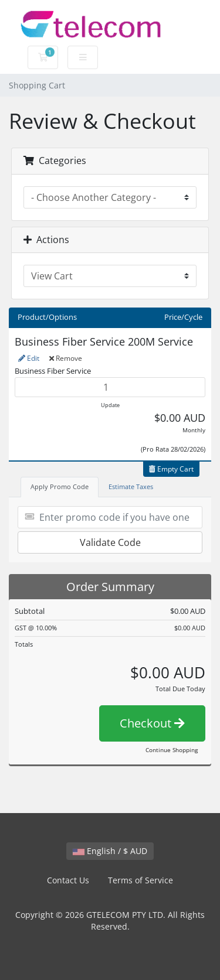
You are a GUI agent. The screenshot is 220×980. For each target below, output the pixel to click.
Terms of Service (141, 880)
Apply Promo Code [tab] (60, 486)
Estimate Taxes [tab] (131, 486)
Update (110, 405)
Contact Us (68, 880)
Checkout (152, 723)
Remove (66, 358)
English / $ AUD (110, 851)
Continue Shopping (172, 750)
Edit (29, 358)
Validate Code (110, 542)
